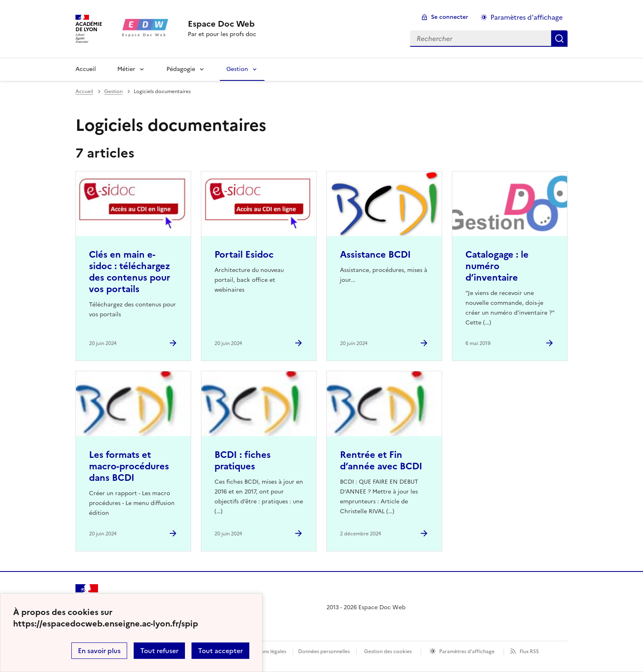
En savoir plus (99, 651)
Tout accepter (220, 651)
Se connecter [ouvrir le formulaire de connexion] (450, 17)
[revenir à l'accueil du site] (222, 24)
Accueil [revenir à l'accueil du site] (86, 69)
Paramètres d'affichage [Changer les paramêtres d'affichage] (527, 17)
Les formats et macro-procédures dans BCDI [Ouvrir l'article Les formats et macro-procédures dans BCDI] (129, 466)
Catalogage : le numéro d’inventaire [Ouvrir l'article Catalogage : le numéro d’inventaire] (497, 266)
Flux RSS (529, 651)
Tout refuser (159, 651)
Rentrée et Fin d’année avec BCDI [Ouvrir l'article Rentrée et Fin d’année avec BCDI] (381, 461)
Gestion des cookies (388, 651)
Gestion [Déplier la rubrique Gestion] (237, 69)
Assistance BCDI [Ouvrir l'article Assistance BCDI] (375, 255)
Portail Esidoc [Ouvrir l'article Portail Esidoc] (244, 255)
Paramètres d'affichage (467, 651)
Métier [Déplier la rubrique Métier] (126, 69)
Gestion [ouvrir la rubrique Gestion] (113, 91)
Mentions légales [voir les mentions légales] (267, 651)
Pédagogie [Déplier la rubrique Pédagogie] (181, 69)
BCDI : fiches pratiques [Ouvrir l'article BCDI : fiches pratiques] (243, 461)
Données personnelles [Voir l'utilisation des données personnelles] (324, 651)
